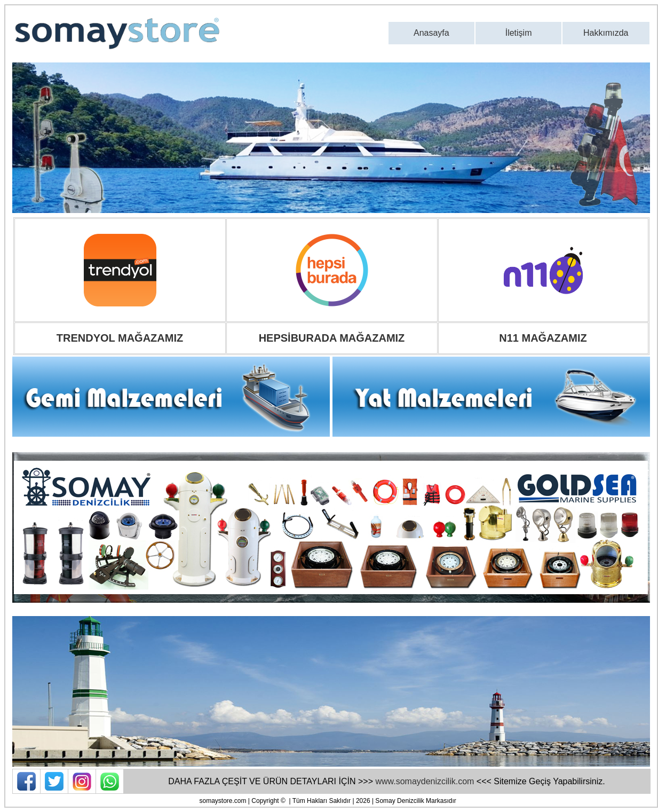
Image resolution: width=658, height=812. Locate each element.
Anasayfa (431, 33)
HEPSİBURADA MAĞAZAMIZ (332, 338)
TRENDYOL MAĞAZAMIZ (120, 338)
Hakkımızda (606, 33)
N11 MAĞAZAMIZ (543, 338)
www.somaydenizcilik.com (425, 781)
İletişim (519, 33)
